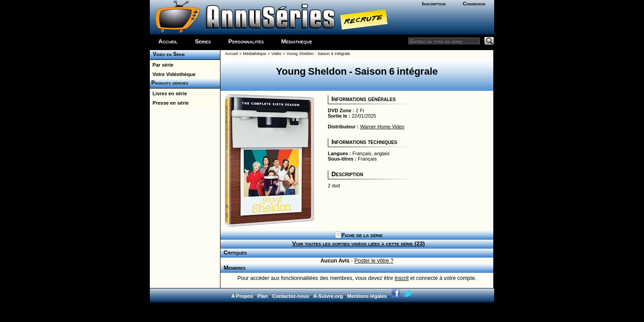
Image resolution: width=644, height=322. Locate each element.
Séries (203, 41)
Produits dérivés (169, 83)
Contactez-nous (291, 296)
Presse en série (169, 103)
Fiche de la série (359, 235)
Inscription (434, 4)
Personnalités (246, 41)
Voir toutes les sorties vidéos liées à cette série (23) (358, 244)
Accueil (168, 41)
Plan (263, 296)
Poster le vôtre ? (374, 261)
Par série (162, 65)
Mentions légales (367, 296)
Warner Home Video (382, 127)
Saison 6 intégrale (334, 54)
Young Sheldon (300, 54)
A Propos (242, 296)
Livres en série (168, 93)
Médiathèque (297, 41)
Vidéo (276, 54)
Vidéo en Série (167, 54)
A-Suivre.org (328, 296)
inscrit (401, 278)
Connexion (474, 4)
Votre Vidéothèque (173, 74)
